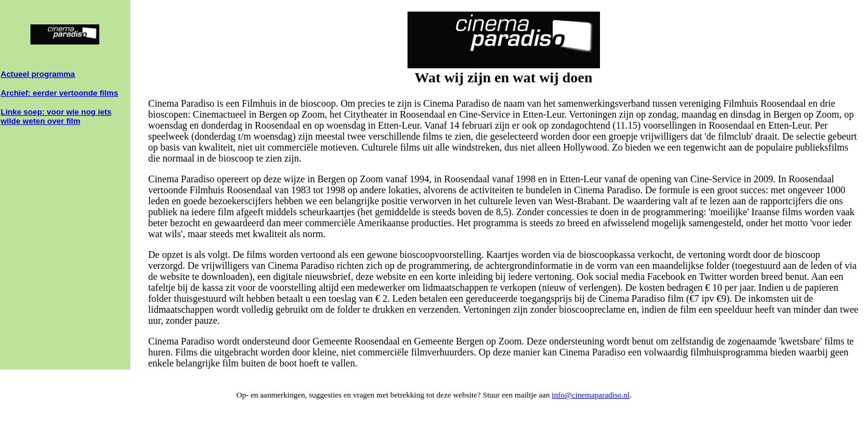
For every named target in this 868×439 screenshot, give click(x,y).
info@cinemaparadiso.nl (591, 395)
